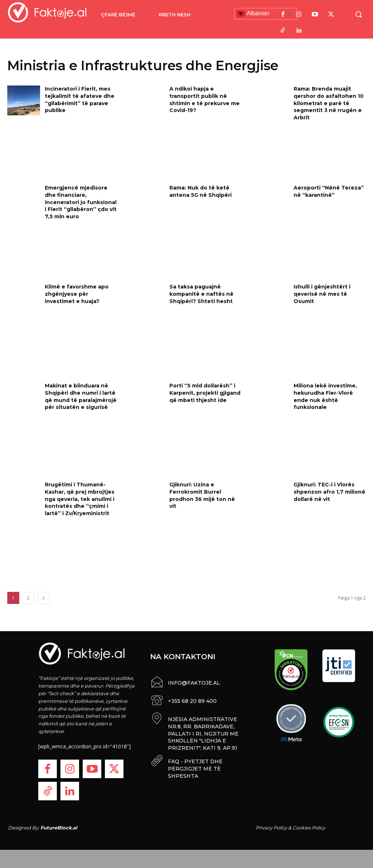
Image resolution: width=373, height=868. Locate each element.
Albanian (253, 14)
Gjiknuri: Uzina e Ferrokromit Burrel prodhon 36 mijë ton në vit (202, 495)
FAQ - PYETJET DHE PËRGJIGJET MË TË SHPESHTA (195, 766)
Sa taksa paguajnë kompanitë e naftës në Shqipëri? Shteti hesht (201, 294)
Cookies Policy (309, 828)
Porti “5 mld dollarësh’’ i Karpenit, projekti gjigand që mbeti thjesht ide (205, 393)
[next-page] (43, 598)
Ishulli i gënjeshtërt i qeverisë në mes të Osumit (322, 294)
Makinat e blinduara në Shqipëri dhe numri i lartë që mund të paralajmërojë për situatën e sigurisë (81, 396)
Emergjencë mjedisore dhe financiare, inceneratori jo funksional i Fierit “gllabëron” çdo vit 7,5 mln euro (81, 202)
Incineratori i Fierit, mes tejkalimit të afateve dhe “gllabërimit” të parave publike (80, 99)
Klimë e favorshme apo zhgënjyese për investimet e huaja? (77, 294)
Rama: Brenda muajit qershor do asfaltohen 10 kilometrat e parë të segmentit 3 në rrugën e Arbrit (329, 103)
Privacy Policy (271, 828)
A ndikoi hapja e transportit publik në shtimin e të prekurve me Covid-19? (205, 99)
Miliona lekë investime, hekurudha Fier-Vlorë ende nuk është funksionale (325, 396)
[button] (358, 14)
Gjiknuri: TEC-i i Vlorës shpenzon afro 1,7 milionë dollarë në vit (329, 492)
